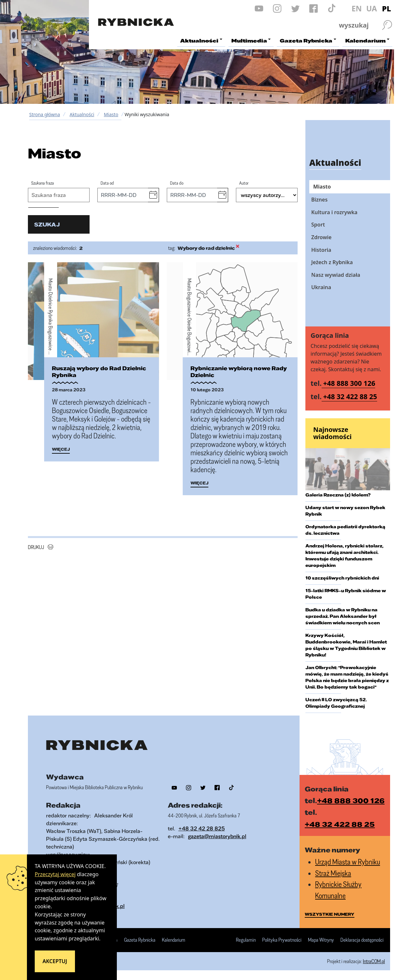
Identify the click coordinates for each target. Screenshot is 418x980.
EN (357, 8)
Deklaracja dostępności (362, 940)
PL (387, 8)
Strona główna (45, 114)
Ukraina (321, 287)
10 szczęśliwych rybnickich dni (342, 578)
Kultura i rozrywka (334, 212)
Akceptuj (55, 961)
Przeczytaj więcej (55, 874)
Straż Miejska (333, 873)
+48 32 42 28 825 (202, 828)
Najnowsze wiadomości (332, 433)
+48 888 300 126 (349, 383)
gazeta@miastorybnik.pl (217, 836)
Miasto (111, 114)
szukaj (47, 224)
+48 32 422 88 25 (350, 397)
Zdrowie (321, 237)
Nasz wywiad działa (336, 275)
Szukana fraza (43, 183)
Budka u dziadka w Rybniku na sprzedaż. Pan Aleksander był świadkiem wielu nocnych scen (343, 616)
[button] (153, 195)
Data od (107, 183)
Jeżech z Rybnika (332, 262)
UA (371, 8)
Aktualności (82, 114)
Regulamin (246, 940)
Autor (244, 183)
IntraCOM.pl (374, 961)
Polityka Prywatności (282, 940)
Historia (321, 250)
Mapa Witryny (321, 940)
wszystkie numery (330, 914)
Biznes (319, 200)
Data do (177, 183)
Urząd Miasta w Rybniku (348, 862)
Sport (318, 225)
